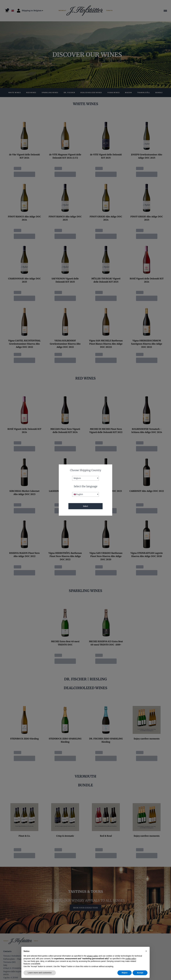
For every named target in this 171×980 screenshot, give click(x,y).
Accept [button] (140, 973)
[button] (146, 951)
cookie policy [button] (131, 959)
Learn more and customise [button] (40, 973)
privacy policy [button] (93, 956)
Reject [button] (125, 973)
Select (85, 506)
